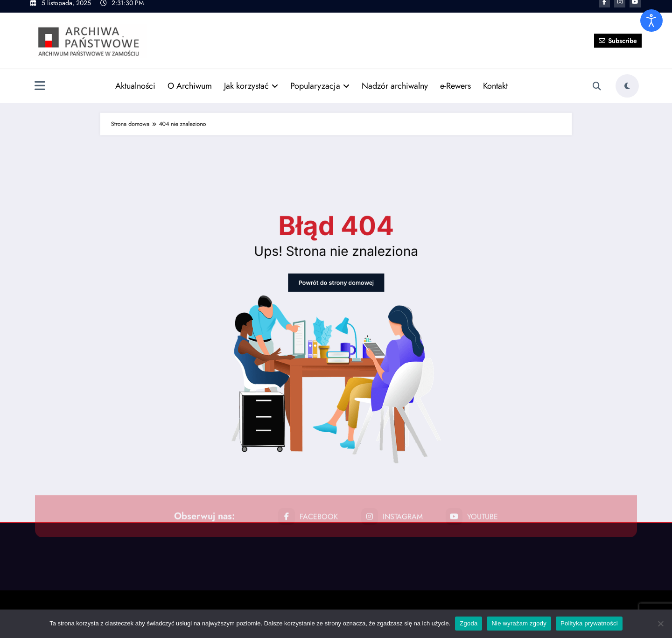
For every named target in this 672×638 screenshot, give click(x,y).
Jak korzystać (251, 70)
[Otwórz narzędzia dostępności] (651, 21)
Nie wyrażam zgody (519, 623)
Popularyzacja (320, 70)
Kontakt (495, 70)
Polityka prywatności (589, 623)
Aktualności (135, 70)
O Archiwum (190, 70)
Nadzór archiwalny (395, 70)
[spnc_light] (627, 70)
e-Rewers (455, 70)
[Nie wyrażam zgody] (660, 624)
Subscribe (618, 25)
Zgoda (469, 623)
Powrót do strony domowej (336, 303)
